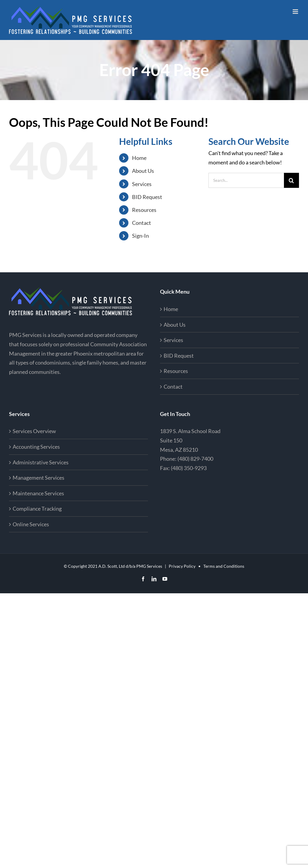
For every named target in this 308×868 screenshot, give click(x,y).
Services (142, 184)
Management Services (38, 478)
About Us (143, 171)
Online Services (31, 524)
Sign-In (140, 236)
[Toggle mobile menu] (296, 12)
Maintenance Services (38, 493)
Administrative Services (41, 462)
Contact (142, 223)
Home (139, 158)
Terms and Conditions (224, 566)
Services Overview (34, 431)
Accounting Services (36, 447)
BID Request (147, 197)
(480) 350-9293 (189, 468)
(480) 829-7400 (195, 459)
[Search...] (246, 180)
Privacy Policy (182, 566)
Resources (144, 210)
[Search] (291, 180)
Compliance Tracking (37, 509)
